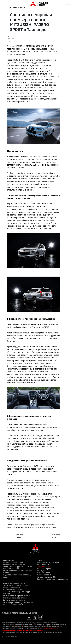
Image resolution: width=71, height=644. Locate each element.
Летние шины (9, 573)
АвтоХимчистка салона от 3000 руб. (18, 571)
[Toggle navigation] (67, 3)
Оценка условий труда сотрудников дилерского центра (17, 567)
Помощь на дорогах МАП (13, 562)
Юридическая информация (14, 564)
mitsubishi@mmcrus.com (51, 629)
